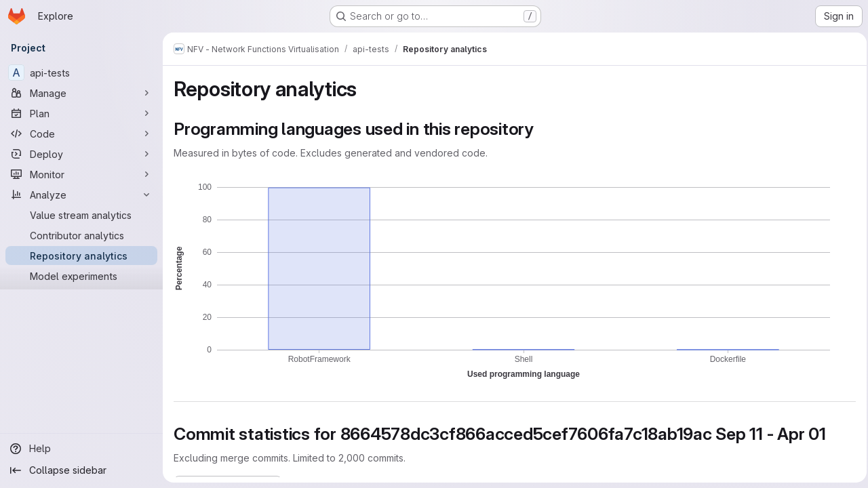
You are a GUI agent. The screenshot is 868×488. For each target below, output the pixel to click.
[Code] (81, 134)
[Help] (81, 449)
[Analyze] (81, 195)
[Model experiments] (81, 276)
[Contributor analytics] (81, 235)
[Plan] (81, 113)
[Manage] (81, 93)
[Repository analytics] (81, 256)
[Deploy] (81, 154)
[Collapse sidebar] (81, 470)
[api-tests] (81, 73)
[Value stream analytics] (81, 215)
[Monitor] (81, 174)
